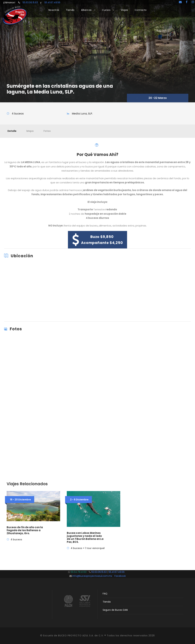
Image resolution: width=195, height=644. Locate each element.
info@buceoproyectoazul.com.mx (92, 576)
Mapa (30, 131)
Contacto (141, 10)
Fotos (47, 131)
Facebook (120, 576)
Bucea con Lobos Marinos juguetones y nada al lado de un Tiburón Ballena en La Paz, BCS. (85, 537)
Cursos (106, 10)
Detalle (12, 131)
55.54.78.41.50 (80, 572)
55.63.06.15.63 (31, 3)
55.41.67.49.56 (51, 3)
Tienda (70, 10)
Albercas (86, 10)
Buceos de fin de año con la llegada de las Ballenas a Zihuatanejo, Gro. (25, 530)
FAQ (105, 594)
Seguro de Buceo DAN (115, 610)
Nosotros (54, 10)
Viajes (124, 10)
